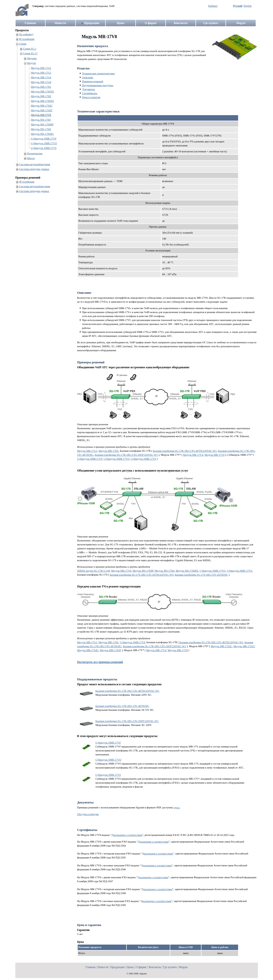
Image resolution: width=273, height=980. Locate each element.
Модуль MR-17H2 (41, 96)
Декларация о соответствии (127, 835)
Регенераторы (35, 153)
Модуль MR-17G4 (41, 77)
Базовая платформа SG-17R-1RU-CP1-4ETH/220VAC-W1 (185, 451)
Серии (23, 44)
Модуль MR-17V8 (41, 115)
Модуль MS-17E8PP (42, 124)
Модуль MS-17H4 (41, 129)
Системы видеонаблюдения (35, 164)
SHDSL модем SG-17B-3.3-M (94, 571)
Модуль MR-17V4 (193, 455)
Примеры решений (93, 81)
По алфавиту (26, 34)
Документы (89, 89)
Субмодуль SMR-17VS (44, 148)
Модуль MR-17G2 (41, 73)
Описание (88, 77)
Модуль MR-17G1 (41, 68)
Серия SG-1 (30, 49)
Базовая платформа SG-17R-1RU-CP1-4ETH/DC (122, 706)
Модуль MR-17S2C (221, 646)
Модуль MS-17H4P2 (42, 134)
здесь (177, 808)
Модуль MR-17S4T (42, 110)
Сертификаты (90, 93)
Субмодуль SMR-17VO (44, 143)
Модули (32, 63)
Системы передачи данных (34, 169)
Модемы (32, 58)
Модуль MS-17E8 (41, 120)
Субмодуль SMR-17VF (44, 139)
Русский (238, 6)
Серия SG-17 (30, 53)
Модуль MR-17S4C (42, 106)
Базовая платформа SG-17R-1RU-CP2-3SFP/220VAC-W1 (126, 455)
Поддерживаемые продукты (98, 85)
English (248, 6)
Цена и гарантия (91, 97)
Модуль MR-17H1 (41, 87)
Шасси (31, 158)
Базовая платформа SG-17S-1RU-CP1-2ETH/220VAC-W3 (141, 575)
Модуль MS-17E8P (143, 571)
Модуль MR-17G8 (41, 82)
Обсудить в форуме (88, 814)
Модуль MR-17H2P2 (43, 101)
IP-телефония (27, 39)
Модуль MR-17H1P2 (43, 92)
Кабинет (213, 6)
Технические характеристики (99, 73)
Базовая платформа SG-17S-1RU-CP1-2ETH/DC (201, 575)
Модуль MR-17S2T (244, 646)
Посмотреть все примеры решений (100, 662)
